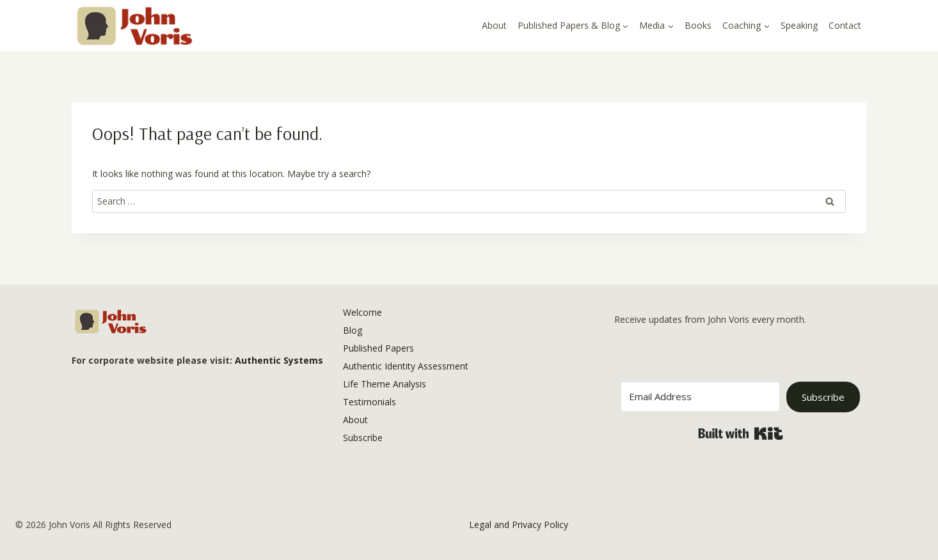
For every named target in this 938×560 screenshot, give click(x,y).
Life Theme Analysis (385, 384)
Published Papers (378, 348)
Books (698, 25)
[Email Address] (700, 397)
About (494, 25)
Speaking (799, 25)
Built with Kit (741, 433)
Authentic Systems (279, 360)
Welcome (362, 312)
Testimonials (370, 402)
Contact (845, 25)
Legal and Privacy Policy (519, 525)
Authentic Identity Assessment (406, 366)
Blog (353, 330)
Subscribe (363, 438)
